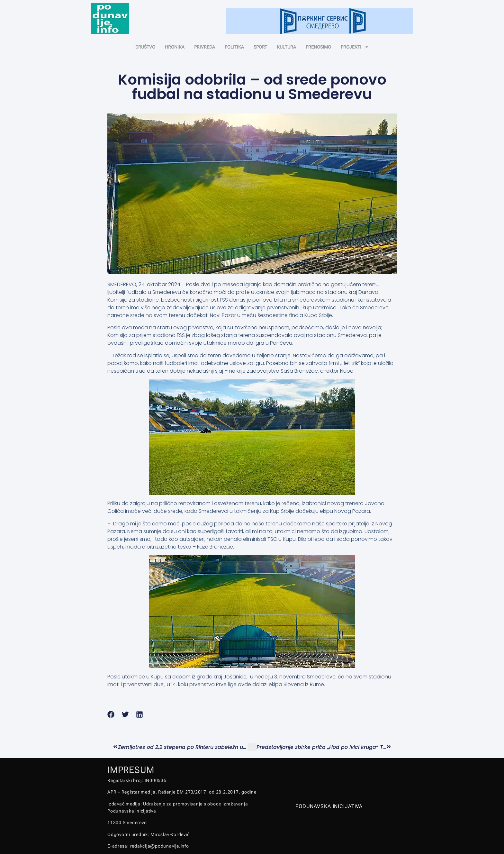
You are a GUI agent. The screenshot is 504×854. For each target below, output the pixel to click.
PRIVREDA (205, 47)
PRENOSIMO (318, 47)
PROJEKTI (355, 47)
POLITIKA (234, 47)
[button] (111, 715)
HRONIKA (175, 47)
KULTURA (286, 47)
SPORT (260, 47)
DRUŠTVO (145, 47)
